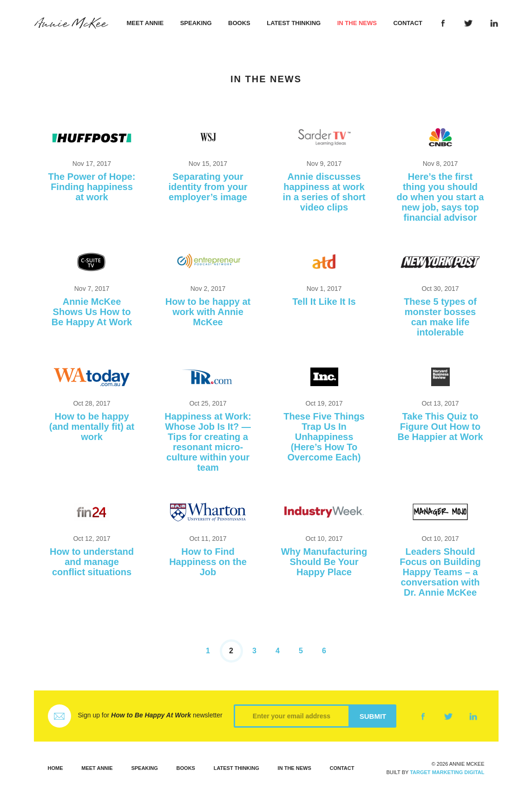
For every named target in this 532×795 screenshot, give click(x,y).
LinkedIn (494, 23)
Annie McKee (70, 24)
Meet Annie (145, 23)
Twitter (469, 23)
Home (56, 768)
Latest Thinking (294, 23)
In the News (357, 23)
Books (239, 23)
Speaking (196, 23)
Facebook (443, 23)
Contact (408, 23)
